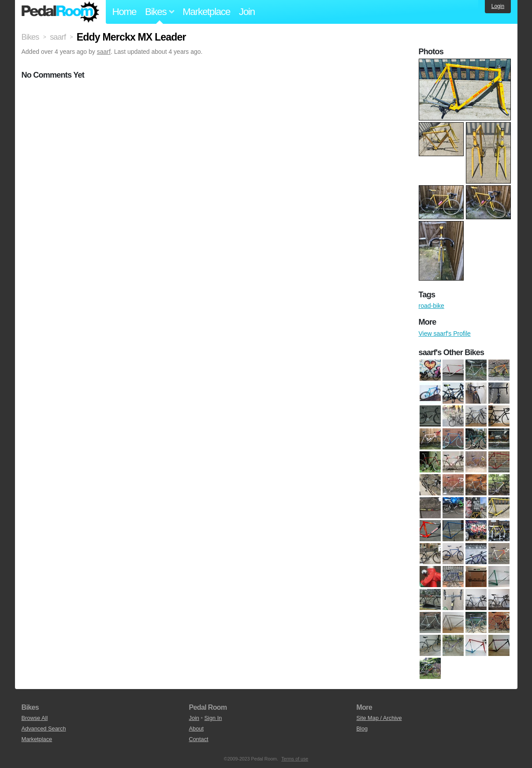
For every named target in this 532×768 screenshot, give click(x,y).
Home (125, 12)
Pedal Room (60, 12)
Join (247, 12)
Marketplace (206, 12)
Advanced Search (44, 729)
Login (498, 6)
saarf (104, 52)
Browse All (35, 718)
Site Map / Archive (379, 718)
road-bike (432, 306)
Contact (199, 739)
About (196, 729)
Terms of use (295, 759)
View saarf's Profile (445, 333)
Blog (362, 729)
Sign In (213, 718)
